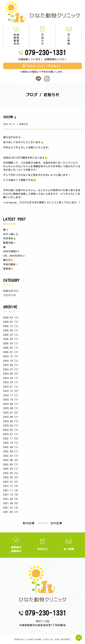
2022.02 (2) (11, 477)
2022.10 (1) (11, 443)
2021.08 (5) (11, 503)
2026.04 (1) (11, 318)
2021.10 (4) (11, 495)
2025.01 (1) (11, 352)
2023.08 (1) (11, 408)
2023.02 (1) (11, 430)
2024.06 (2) (11, 374)
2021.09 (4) (11, 499)
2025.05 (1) (11, 339)
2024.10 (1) (11, 361)
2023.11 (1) (11, 395)
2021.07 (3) (11, 508)
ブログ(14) (10, 295)
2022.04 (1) (11, 469)
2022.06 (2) (11, 460)
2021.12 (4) (11, 486)
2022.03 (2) (11, 473)
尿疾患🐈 (8, 269)
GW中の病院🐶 (11, 251)
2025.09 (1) (11, 330)
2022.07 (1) (11, 456)
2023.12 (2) (11, 391)
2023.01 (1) (11, 434)
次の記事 (56, 523)
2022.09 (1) (11, 447)
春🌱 (6, 230)
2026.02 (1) (11, 322)
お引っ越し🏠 (11, 234)
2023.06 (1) (11, 417)
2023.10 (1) (11, 400)
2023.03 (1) (11, 425)
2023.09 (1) (11, 404)
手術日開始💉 (11, 264)
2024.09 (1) (11, 365)
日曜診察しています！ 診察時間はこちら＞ (42, 59)
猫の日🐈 (8, 260)
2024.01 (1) (11, 387)
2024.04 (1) (11, 378)
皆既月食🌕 (10, 243)
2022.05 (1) (11, 464)
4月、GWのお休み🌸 (14, 256)
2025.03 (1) (11, 343)
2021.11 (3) (11, 490)
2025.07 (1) (11, 335)
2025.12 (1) (11, 326)
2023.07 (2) (11, 413)
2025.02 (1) (11, 348)
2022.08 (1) (11, 451)
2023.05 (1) (11, 421)
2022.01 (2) (11, 482)
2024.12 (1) (11, 356)
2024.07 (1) (11, 369)
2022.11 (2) (11, 439)
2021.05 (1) (11, 512)
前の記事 (29, 523)
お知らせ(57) (11, 291)
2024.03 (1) (11, 382)
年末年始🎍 (10, 238)
